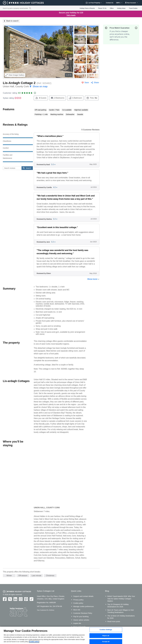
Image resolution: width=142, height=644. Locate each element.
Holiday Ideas (121, 8)
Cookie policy (78, 603)
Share (96, 83)
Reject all (106, 636)
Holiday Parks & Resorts (87, 8)
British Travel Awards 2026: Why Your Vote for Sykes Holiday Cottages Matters (121, 599)
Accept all (106, 642)
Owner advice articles (81, 620)
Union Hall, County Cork (25, 86)
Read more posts (114, 621)
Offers (112, 8)
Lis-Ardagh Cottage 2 (19, 83)
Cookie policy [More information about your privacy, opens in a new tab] (34, 642)
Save (87, 83)
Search (27, 168)
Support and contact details (83, 596)
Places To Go (102, 8)
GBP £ (119, 3)
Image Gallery (15, 75)
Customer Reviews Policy (83, 613)
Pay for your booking (81, 617)
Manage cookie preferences (84, 606)
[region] (71, 635)
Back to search (12, 21)
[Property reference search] (30, 8)
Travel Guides (133, 8)
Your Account (132, 3)
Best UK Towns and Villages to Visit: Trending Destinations (121, 611)
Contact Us (110, 3)
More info (77, 610)
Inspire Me (77, 623)
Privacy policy (78, 600)
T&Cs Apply (71, 15)
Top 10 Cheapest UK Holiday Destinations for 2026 (118, 606)
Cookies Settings (106, 630)
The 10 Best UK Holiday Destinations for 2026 (121, 617)
